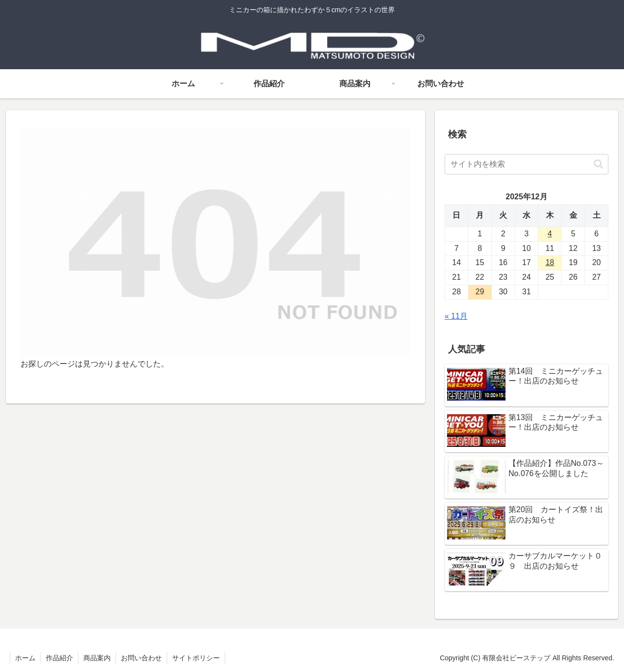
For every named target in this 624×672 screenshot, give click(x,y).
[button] (598, 164)
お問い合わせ (141, 658)
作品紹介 (59, 658)
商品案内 (97, 658)
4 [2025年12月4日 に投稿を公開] (550, 234)
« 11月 (456, 316)
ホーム (25, 658)
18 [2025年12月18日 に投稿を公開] (550, 262)
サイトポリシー (196, 658)
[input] (526, 164)
